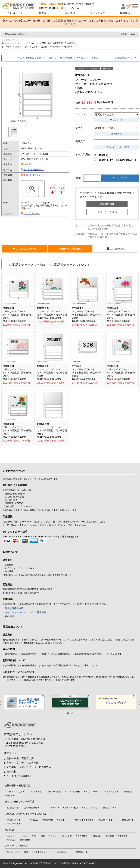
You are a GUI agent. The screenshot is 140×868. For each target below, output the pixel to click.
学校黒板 (34, 820)
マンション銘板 (73, 792)
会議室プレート (110, 808)
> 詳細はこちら (128, 34)
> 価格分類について (126, 58)
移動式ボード (128, 820)
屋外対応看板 (113, 792)
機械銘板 (97, 836)
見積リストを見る (107, 212)
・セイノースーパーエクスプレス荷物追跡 (24, 612)
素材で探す (7, 47)
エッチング (67, 836)
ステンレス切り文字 (16, 792)
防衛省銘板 (25, 840)
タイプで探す (31, 47)
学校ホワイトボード (16, 820)
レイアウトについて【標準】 (116, 147)
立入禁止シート (64, 852)
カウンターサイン (93, 792)
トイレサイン (53, 808)
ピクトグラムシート (43, 852)
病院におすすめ (90, 808)
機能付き (69, 47)
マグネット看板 (54, 792)
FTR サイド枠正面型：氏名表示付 (59, 43)
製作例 (42, 13)
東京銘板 (11, 771)
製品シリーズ (8, 43)
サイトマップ (97, 13)
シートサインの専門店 (19, 776)
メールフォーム (70, 8)
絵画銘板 (123, 836)
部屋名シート (82, 852)
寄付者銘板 (82, 836)
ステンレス (12, 836)
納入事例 (11, 795)
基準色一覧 (116, 134)
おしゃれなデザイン (33, 808)
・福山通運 (8, 616)
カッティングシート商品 (18, 852)
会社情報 (70, 13)
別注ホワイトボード (108, 820)
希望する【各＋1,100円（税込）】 (116, 160)
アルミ (18, 47)
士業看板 (128, 792)
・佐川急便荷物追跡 (13, 608)
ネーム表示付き (71, 808)
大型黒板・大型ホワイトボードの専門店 (29, 767)
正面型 (44, 47)
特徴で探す (56, 47)
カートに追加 (120, 178)
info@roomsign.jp (48, 8)
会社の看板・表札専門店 (20, 758)
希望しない (103, 155)
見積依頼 (125, 13)
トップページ (8, 40)
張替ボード (63, 820)
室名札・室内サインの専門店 (23, 763)
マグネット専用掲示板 (84, 820)
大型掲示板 (48, 820)
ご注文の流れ (116, 249)
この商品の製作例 (24, 249)
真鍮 (43, 836)
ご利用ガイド (15, 13)
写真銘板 (11, 840)
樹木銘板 (110, 836)
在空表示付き (13, 808)
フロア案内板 (36, 792)
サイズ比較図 (70, 249)
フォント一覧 (116, 120)
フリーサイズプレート (28, 43)
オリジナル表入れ (15, 824)
